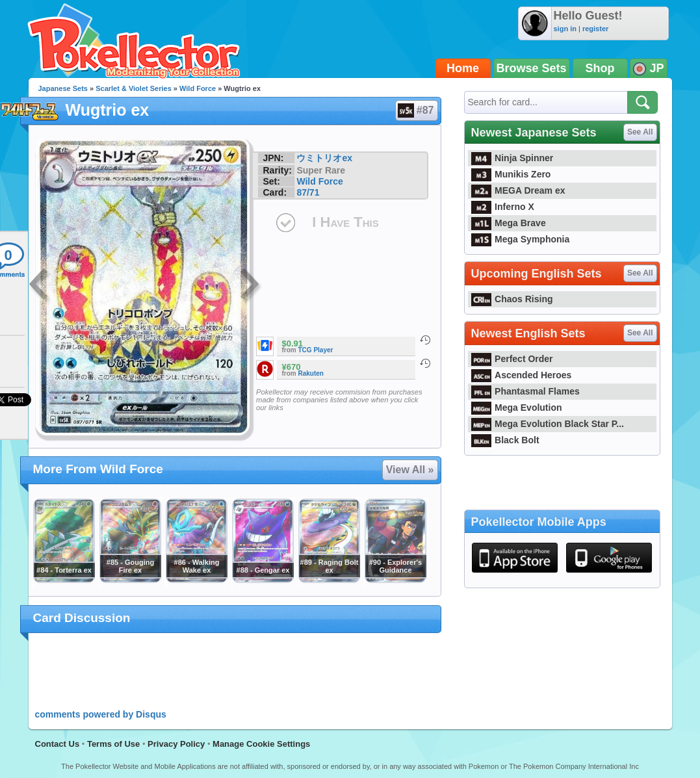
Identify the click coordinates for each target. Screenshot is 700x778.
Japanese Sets (63, 88)
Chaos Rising (512, 299)
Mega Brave (509, 223)
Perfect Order (512, 359)
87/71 (308, 192)
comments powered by (101, 714)
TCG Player (316, 350)
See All (640, 132)
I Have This (345, 222)
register (595, 29)
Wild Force (198, 88)
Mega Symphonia (521, 239)
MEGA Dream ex (518, 190)
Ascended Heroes (522, 375)
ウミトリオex (324, 158)
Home (463, 68)
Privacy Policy (176, 744)
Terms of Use (113, 744)
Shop (600, 68)
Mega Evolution (517, 408)
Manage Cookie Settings (261, 744)
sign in (565, 29)
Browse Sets (532, 68)
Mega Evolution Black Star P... (548, 424)
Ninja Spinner (512, 158)
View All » (410, 470)
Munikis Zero (511, 174)
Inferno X (503, 207)
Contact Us (58, 744)
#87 (416, 110)
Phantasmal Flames (525, 391)
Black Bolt (505, 440)
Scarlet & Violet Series (134, 88)
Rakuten (311, 373)
